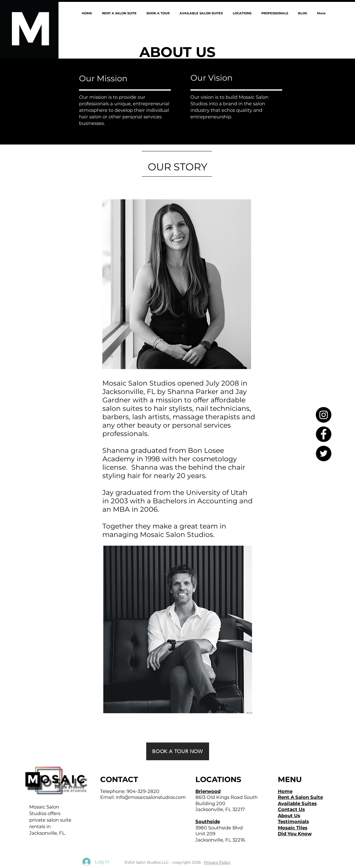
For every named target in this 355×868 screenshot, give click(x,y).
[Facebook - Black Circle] (324, 434)
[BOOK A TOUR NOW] (178, 751)
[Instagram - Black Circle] (324, 415)
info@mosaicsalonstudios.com (151, 797)
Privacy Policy (217, 862)
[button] (242, 13)
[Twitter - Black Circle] (324, 453)
